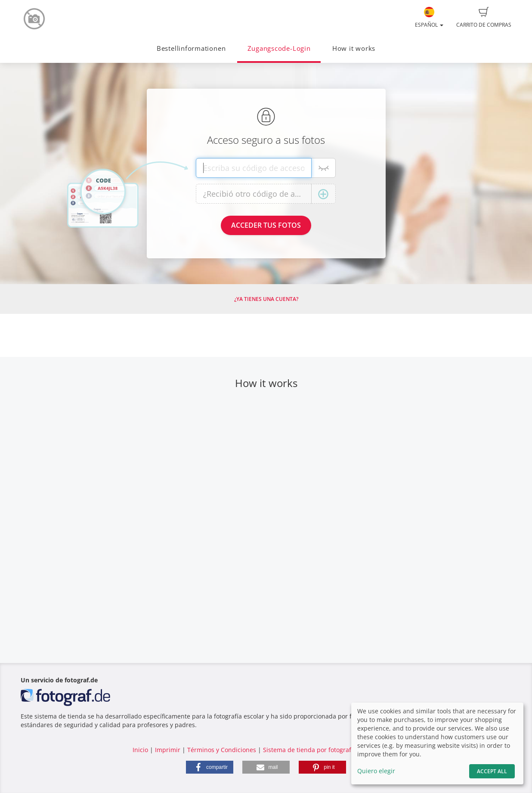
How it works (354, 48)
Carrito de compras (484, 18)
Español (429, 18)
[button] (210, 767)
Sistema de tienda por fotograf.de (312, 750)
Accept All (492, 771)
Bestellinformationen (191, 48)
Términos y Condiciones (222, 750)
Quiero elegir (376, 771)
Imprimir (168, 750)
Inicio (140, 750)
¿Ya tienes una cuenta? (266, 299)
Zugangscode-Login (279, 48)
